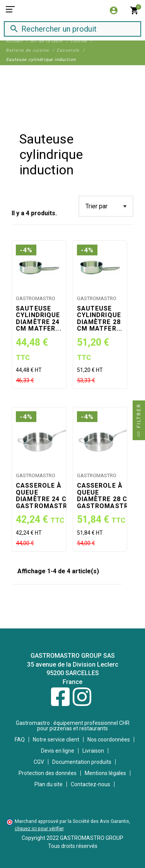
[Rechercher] (66, 29)
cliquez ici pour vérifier (39, 828)
